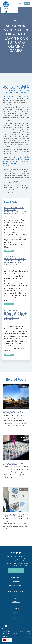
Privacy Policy (22, 633)
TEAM (16, 599)
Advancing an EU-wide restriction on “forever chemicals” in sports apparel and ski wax (15, 261)
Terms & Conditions (28, 633)
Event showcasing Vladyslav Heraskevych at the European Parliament (16, 211)
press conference (15, 123)
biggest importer (10, 163)
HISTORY (16, 595)
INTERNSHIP (16, 602)
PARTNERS (16, 612)
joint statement (12, 169)
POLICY (16, 616)
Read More (9, 251)
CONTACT (16, 571)
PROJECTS (16, 619)
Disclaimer (15, 633)
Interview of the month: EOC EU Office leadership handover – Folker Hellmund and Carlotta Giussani (16, 315)
